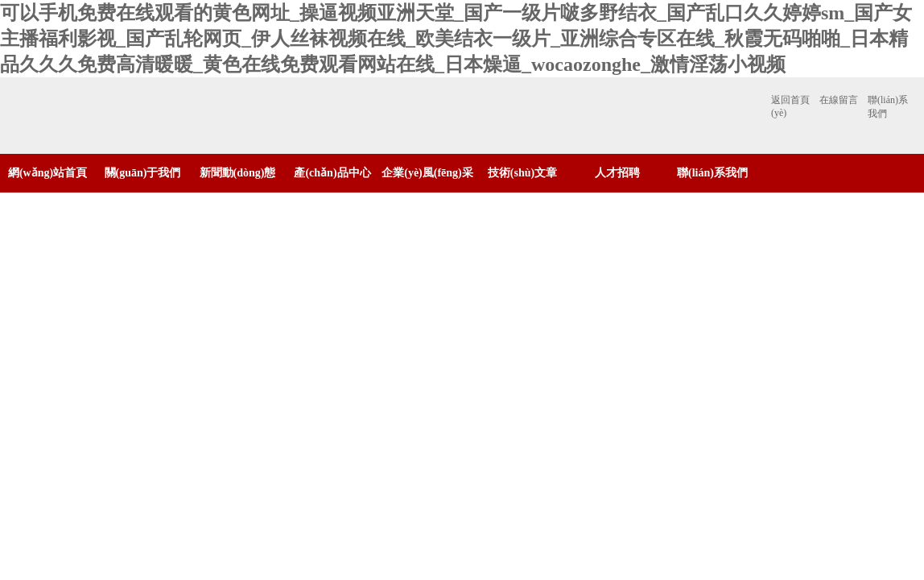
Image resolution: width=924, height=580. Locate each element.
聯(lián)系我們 (888, 107)
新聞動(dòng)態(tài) (238, 192)
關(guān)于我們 (143, 173)
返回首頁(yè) (790, 106)
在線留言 (839, 100)
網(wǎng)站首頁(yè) (47, 192)
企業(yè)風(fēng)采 (427, 173)
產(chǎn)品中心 (332, 173)
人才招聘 (617, 173)
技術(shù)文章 (522, 173)
